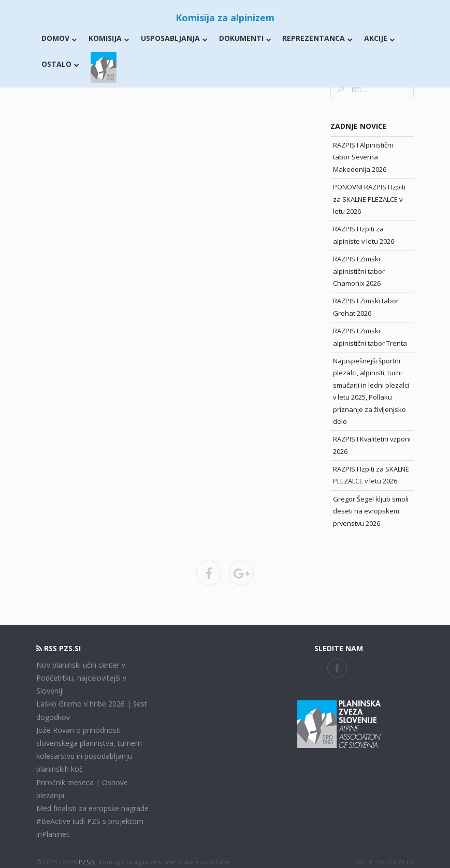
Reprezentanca (317, 38)
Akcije (380, 38)
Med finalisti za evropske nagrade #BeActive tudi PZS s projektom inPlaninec (92, 821)
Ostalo (60, 64)
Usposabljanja (174, 38)
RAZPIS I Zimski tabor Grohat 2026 (366, 307)
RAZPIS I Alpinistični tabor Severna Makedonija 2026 (363, 157)
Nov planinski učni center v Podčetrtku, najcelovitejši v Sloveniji (81, 678)
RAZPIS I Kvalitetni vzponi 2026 (372, 445)
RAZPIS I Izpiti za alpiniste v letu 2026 (364, 235)
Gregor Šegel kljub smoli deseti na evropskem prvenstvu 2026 (371, 511)
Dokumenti (245, 38)
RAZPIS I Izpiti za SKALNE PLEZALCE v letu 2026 (371, 475)
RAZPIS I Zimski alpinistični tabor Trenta (370, 337)
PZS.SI (87, 862)
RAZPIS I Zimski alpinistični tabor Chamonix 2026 (359, 271)
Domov (59, 38)
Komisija (109, 38)
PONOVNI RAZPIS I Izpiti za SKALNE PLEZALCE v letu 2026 (369, 199)
